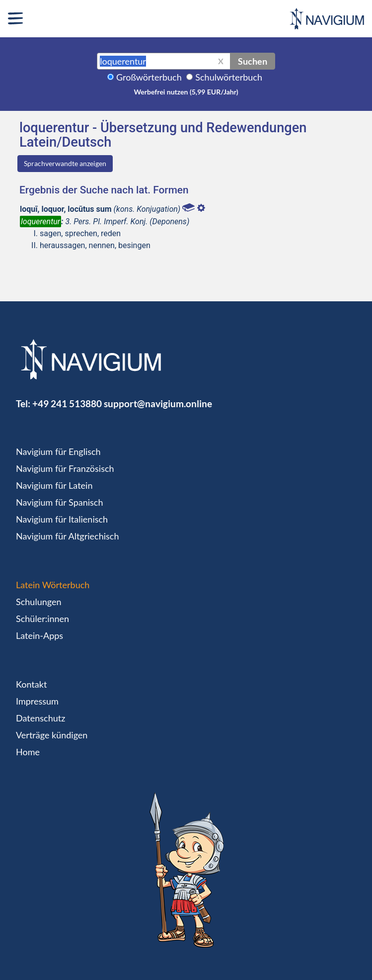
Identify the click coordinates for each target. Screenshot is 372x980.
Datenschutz (40, 718)
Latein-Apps (39, 635)
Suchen (253, 61)
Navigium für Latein (54, 485)
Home (28, 752)
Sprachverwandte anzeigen (65, 163)
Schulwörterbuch (229, 77)
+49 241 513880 (67, 403)
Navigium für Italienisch (62, 519)
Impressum (37, 701)
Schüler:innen (42, 619)
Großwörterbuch (149, 77)
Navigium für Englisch (58, 451)
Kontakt (31, 684)
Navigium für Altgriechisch (67, 536)
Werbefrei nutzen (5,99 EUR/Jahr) (186, 92)
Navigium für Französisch (65, 468)
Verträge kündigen (52, 735)
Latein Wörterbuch (53, 585)
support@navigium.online (158, 403)
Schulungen (38, 602)
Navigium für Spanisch (60, 502)
